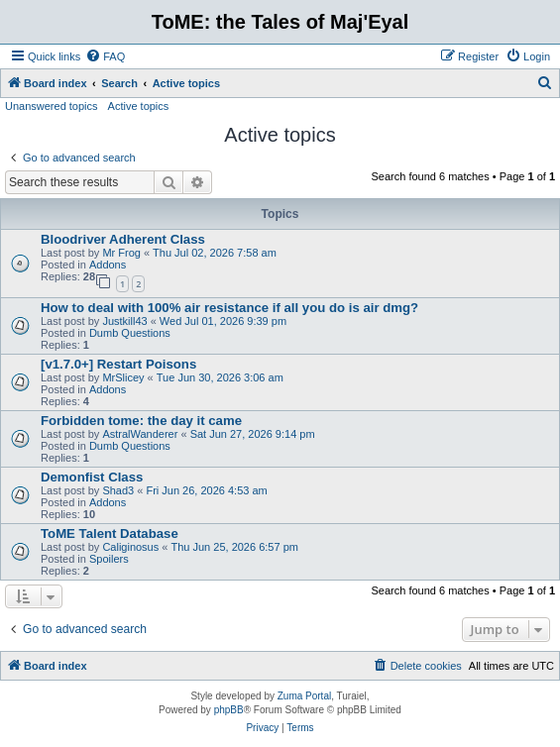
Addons (108, 265)
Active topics (139, 106)
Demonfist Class (92, 477)
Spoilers (109, 559)
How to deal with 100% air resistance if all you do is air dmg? (229, 308)
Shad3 (118, 490)
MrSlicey (123, 377)
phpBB (229, 710)
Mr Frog (121, 253)
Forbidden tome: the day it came (141, 421)
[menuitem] (105, 56)
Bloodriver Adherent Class (123, 239)
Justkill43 (124, 321)
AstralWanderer (140, 434)
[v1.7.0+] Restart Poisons (118, 364)
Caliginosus (130, 547)
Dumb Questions (130, 333)
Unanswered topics (52, 106)
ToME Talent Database (110, 534)
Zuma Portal (304, 696)
